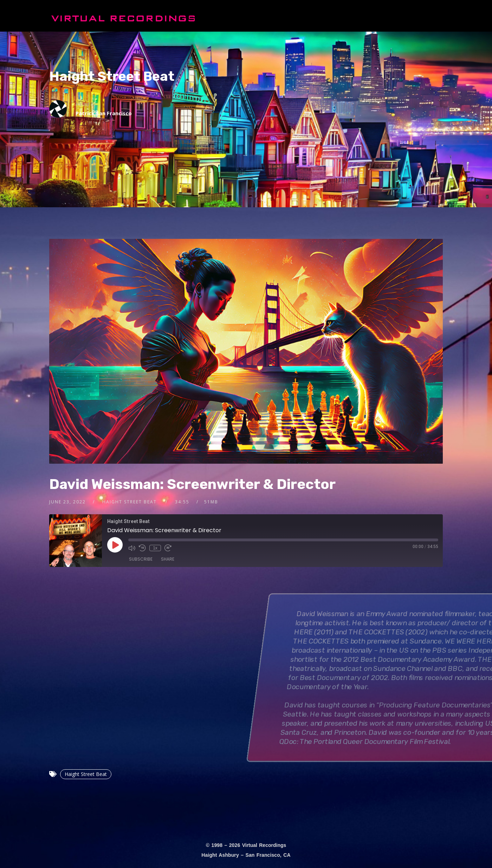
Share (168, 559)
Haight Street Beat (112, 76)
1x (155, 548)
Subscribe (141, 559)
